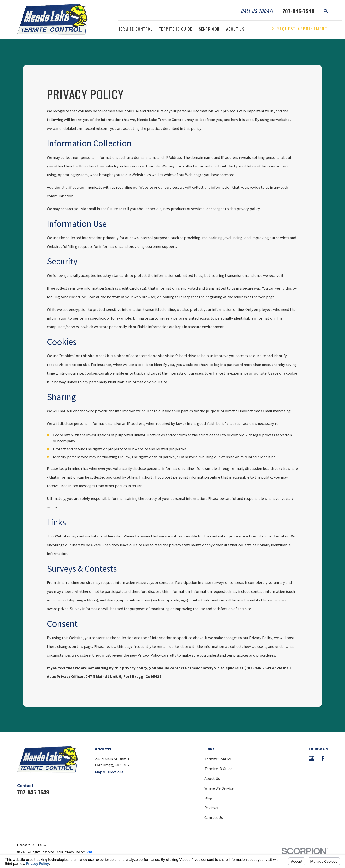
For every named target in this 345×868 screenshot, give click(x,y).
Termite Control (218, 759)
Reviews (211, 808)
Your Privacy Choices (75, 852)
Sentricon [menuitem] (209, 29)
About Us (212, 778)
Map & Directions (109, 772)
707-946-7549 (298, 11)
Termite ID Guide (218, 769)
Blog (208, 798)
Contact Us (214, 817)
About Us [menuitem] (235, 29)
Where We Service (219, 788)
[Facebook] (323, 759)
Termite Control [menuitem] (135, 29)
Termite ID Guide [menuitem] (175, 29)
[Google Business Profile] (311, 759)
